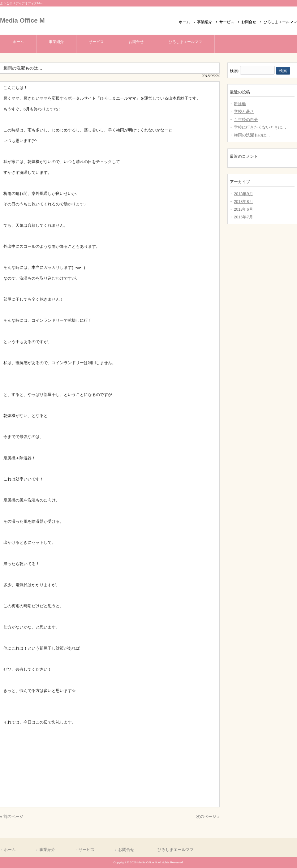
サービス (227, 22)
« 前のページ (12, 816)
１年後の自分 (246, 120)
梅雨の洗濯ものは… (252, 135)
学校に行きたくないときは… (260, 127)
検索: (235, 71)
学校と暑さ (244, 112)
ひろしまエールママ (280, 22)
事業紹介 (204, 22)
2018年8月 (243, 202)
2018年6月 (243, 209)
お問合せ (249, 22)
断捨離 (240, 104)
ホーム (184, 22)
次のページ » (208, 816)
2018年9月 (243, 194)
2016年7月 (243, 217)
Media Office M (22, 20)
